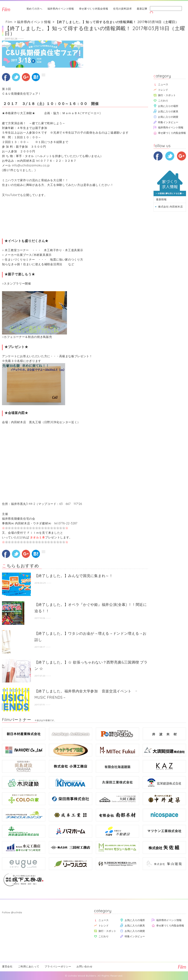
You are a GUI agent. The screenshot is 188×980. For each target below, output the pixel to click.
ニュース (163, 84)
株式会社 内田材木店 (171, 207)
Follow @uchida (12, 912)
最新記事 (142, 9)
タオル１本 (37, 537)
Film (9, 22)
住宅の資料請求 (122, 9)
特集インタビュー (168, 122)
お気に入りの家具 (168, 111)
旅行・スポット (167, 95)
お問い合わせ (84, 966)
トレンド (163, 90)
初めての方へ (34, 9)
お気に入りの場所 (168, 106)
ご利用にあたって (29, 966)
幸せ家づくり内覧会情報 (94, 9)
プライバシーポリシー (58, 966)
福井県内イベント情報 (61, 9)
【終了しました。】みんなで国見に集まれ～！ (74, 576)
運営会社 (7, 966)
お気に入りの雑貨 (168, 117)
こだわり (163, 101)
